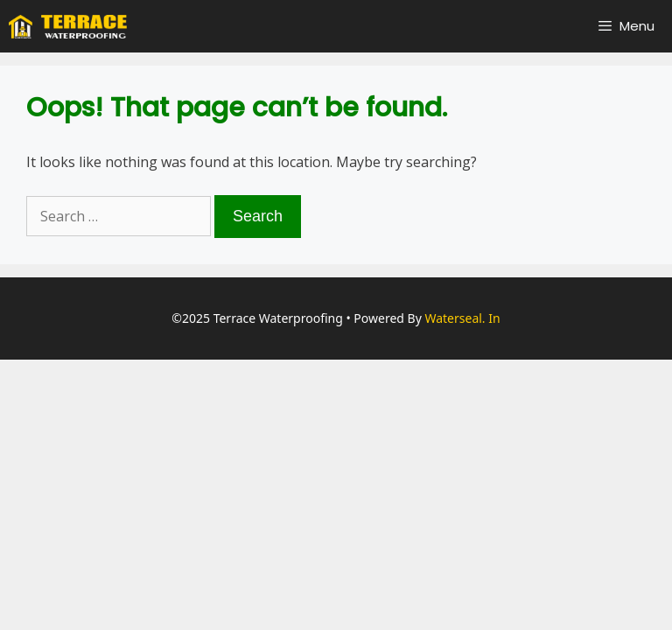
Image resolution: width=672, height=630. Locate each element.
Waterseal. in (462, 318)
